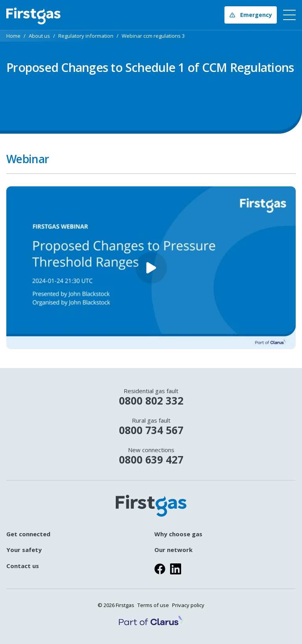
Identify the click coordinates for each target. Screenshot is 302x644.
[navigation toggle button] (288, 15)
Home (13, 36)
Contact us (23, 566)
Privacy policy (188, 605)
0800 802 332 (151, 397)
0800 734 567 (151, 427)
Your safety (24, 550)
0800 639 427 (151, 456)
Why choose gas (178, 534)
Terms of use (153, 605)
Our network (173, 550)
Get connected (28, 534)
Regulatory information (86, 36)
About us (39, 36)
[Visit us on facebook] (160, 569)
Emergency (251, 15)
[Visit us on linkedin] (176, 569)
